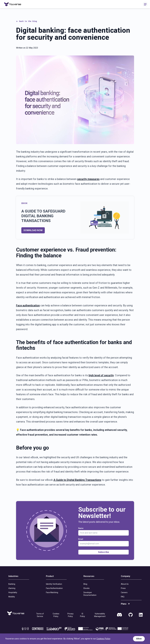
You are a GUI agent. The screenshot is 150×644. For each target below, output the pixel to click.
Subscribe (103, 552)
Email (81, 539)
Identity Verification (54, 584)
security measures (88, 179)
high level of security (101, 375)
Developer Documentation (90, 594)
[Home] (13, 4)
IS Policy (83, 615)
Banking (12, 584)
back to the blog (26, 21)
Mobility (12, 597)
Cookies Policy (56, 615)
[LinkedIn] (141, 615)
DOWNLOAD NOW (33, 230)
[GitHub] (131, 615)
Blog (85, 584)
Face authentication (28, 305)
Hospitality (13, 592)
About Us (125, 584)
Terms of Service (40, 615)
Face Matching (52, 592)
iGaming (12, 588)
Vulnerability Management (100, 615)
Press (123, 588)
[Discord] (119, 615)
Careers (124, 592)
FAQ (123, 597)
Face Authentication (54, 588)
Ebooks (87, 588)
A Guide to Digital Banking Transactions (77, 480)
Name (81, 528)
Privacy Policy (70, 615)
